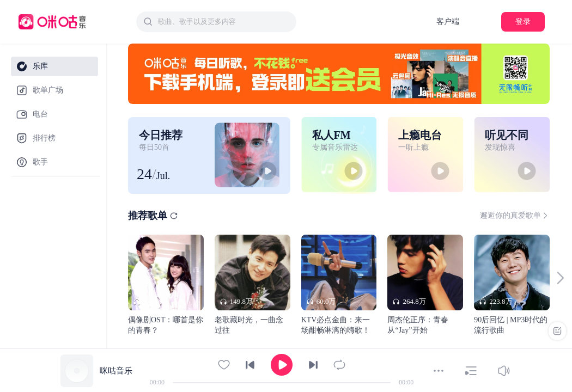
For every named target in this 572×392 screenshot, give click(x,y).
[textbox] (224, 22)
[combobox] (216, 22)
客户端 (448, 22)
